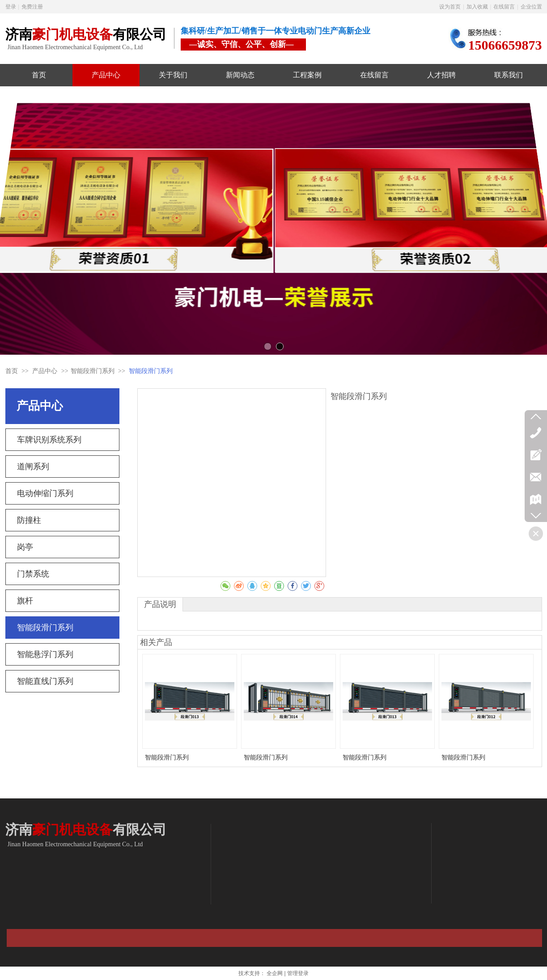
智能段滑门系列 (93, 371)
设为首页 (450, 7)
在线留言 (504, 7)
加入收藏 (477, 7)
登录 (11, 7)
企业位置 (531, 7)
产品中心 (46, 371)
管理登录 (298, 973)
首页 (12, 371)
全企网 (275, 973)
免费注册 (32, 7)
